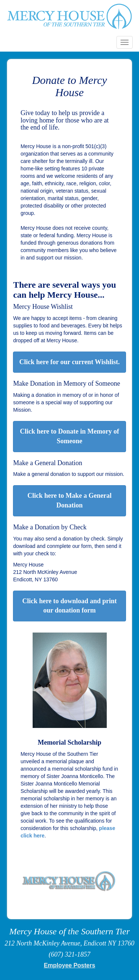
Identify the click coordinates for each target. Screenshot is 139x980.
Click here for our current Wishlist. (69, 362)
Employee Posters (69, 965)
